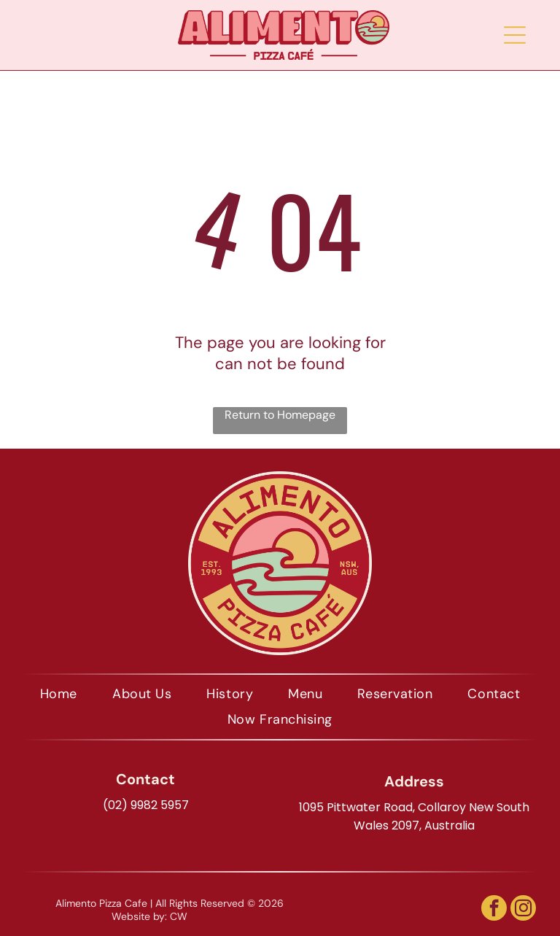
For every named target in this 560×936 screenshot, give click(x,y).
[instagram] (523, 910)
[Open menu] (515, 35)
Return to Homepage (280, 415)
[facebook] (494, 910)
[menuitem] (59, 694)
